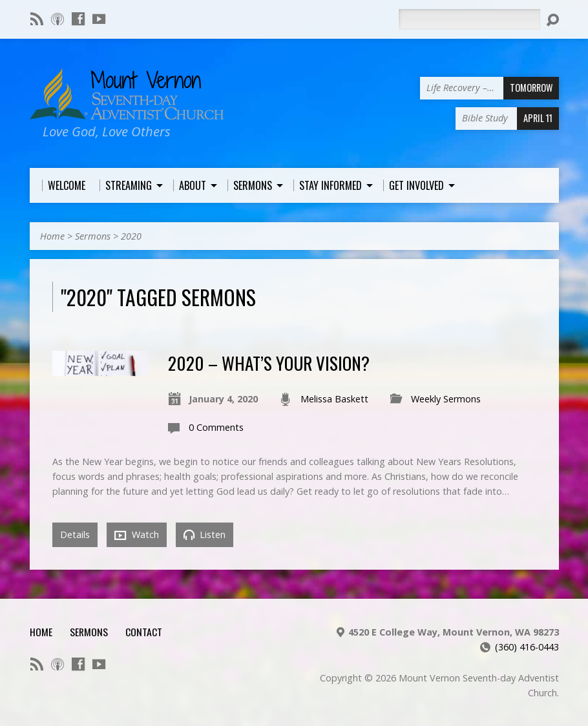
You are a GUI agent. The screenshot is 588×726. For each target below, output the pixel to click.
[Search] (469, 19)
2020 (131, 236)
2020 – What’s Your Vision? (269, 363)
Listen (205, 534)
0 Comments (216, 427)
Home (52, 236)
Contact (144, 632)
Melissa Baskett (334, 399)
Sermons (93, 236)
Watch (137, 535)
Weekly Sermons (446, 399)
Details (75, 534)
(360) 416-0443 (527, 647)
